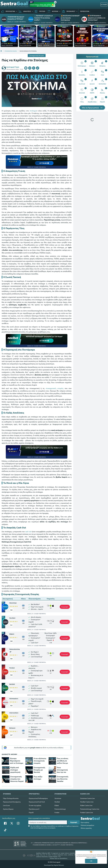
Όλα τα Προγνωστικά (92, 108)
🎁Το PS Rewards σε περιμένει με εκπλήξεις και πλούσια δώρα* (97, 18)
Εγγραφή (65, 607)
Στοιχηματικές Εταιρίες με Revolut (39, 770)
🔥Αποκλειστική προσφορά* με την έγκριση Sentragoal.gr (70, 18)
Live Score (6, 805)
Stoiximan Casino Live (87, 798)
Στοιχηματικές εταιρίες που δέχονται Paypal (17, 779)
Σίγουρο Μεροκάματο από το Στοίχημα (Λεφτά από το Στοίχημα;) (17, 761)
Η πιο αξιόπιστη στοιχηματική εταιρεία (40, 761)
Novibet (12, 618)
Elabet (12, 634)
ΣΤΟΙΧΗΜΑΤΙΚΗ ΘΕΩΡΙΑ (11, 51)
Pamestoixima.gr (15, 650)
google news (35, 748)
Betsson (12, 728)
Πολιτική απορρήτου (87, 825)
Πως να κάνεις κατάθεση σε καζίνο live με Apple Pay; (63, 761)
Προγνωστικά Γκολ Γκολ (37, 802)
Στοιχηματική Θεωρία (37, 56)
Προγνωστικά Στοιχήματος (12, 802)
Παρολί (31, 812)
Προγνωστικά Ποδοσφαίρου (38, 798)
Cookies (94, 857)
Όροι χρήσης (85, 822)
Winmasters (14, 699)
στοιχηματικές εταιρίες (55, 388)
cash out (28, 531)
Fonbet (12, 668)
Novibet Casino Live (87, 802)
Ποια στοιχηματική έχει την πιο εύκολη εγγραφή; (64, 770)
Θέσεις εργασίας (86, 828)
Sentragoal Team (13, 67)
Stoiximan (13, 603)
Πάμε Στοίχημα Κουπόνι (11, 798)
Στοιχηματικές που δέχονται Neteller (63, 779)
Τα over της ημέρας (35, 805)
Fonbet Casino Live (87, 812)
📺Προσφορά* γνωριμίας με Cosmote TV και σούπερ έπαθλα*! (44, 18)
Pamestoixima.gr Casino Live (90, 809)
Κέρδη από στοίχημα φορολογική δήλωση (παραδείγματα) (17, 770)
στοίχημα (33, 111)
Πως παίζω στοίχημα (38, 778)
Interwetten (14, 713)
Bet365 (12, 684)
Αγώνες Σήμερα (8, 809)
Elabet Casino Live (86, 805)
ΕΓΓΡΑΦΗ (104, 4)
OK (91, 861)
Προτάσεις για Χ (34, 809)
